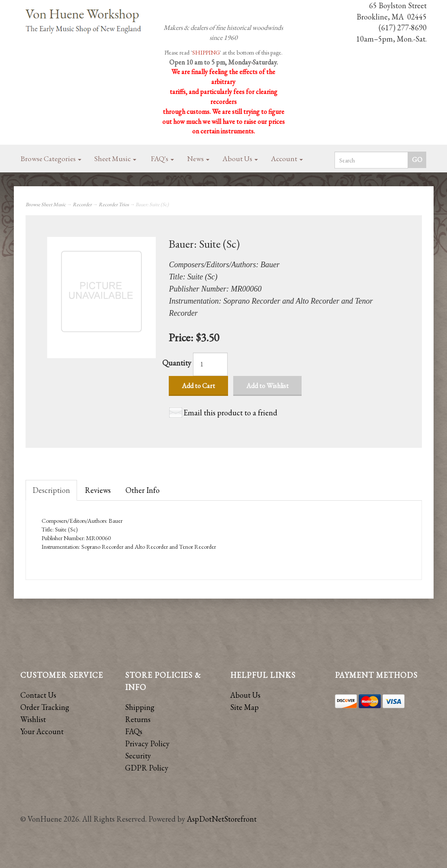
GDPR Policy (147, 768)
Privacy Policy (147, 743)
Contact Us (38, 695)
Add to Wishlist (267, 386)
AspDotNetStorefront (222, 819)
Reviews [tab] (98, 490)
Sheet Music (115, 159)
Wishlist (33, 719)
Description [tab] (51, 490)
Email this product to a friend (230, 413)
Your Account (42, 731)
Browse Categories (51, 159)
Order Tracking (45, 707)
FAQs (134, 731)
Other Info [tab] (143, 490)
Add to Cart (198, 386)
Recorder (82, 204)
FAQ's (162, 159)
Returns (138, 719)
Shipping (140, 707)
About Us (240, 159)
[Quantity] (210, 364)
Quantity (177, 363)
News (198, 159)
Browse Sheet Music (46, 204)
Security (138, 756)
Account (287, 159)
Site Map (244, 707)
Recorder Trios (114, 204)
